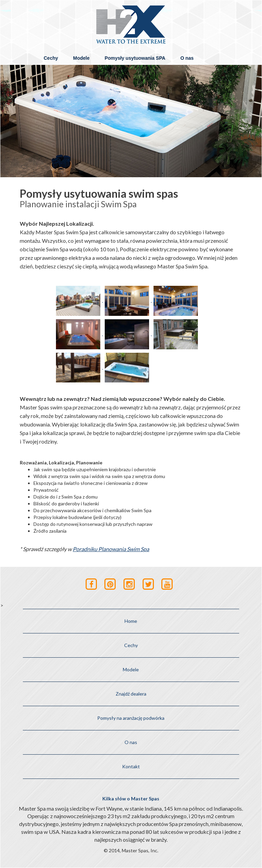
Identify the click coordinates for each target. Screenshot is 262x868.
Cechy (51, 58)
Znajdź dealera (131, 694)
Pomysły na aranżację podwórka (131, 718)
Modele (81, 58)
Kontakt (131, 766)
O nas (187, 58)
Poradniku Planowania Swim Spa (111, 549)
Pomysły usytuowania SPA (135, 58)
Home (131, 621)
